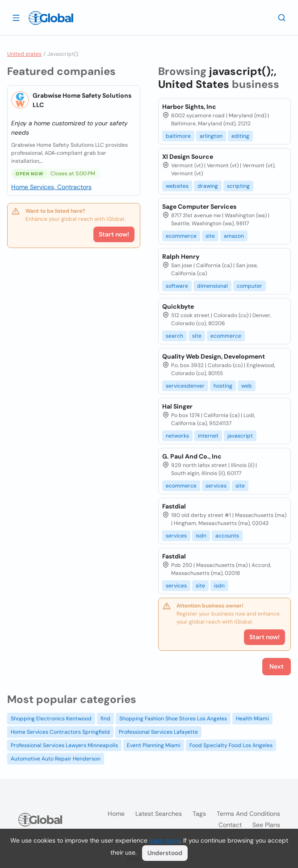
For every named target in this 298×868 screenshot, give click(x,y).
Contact (230, 825)
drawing (208, 186)
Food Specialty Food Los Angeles (231, 745)
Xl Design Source (188, 157)
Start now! (114, 234)
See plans (266, 825)
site (210, 236)
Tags (199, 814)
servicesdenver (185, 386)
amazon (234, 236)
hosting (223, 386)
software (177, 286)
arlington (211, 136)
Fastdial (174, 506)
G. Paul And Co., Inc (192, 456)
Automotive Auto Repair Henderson (56, 759)
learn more (165, 840)
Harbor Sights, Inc (189, 107)
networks (177, 436)
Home (116, 814)
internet (208, 436)
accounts (227, 536)
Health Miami (252, 719)
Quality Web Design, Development (214, 356)
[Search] (282, 17)
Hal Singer (177, 406)
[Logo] (51, 18)
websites (177, 186)
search (174, 336)
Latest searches (159, 814)
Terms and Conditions (248, 814)
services (216, 486)
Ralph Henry (181, 256)
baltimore (178, 136)
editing (240, 136)
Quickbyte (178, 306)
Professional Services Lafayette (158, 732)
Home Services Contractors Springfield (60, 732)
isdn (201, 536)
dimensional (212, 286)
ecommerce (181, 236)
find (105, 719)
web (247, 386)
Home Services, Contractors (51, 187)
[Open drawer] (16, 17)
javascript (240, 436)
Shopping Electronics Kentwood (51, 719)
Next (277, 666)
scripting (238, 186)
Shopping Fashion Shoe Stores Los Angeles (173, 719)
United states (24, 54)
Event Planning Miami (154, 745)
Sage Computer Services (199, 207)
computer (250, 286)
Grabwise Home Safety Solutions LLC (82, 100)
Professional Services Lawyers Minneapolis (64, 745)
